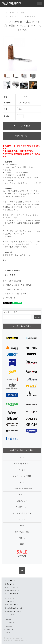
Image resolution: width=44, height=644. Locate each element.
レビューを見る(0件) (11, 270)
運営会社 (8, 620)
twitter (8, 632)
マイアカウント (10, 598)
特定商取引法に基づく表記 (14, 608)
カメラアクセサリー (17, 16)
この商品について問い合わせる (15, 294)
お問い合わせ (10, 584)
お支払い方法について (12, 587)
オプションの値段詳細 (12, 281)
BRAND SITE (10, 623)
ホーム (5, 13)
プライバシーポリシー (12, 605)
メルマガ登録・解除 (12, 594)
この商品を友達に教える (13, 289)
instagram (9, 629)
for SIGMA (21, 13)
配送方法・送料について (13, 590)
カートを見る (10, 602)
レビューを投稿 (9, 275)
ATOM (12, 615)
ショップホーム (10, 581)
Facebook (9, 626)
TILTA (12, 13)
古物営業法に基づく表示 (13, 611)
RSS (7, 615)
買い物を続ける (9, 298)
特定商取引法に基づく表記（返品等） (18, 285)
